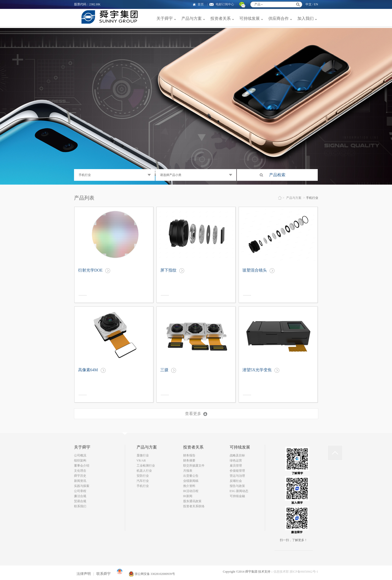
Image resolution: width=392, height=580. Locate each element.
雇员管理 (236, 466)
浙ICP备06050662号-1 (304, 572)
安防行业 (143, 476)
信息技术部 (281, 572)
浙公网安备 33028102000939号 (152, 574)
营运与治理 (237, 476)
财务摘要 (189, 460)
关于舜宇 (165, 18)
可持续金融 (237, 496)
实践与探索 (82, 486)
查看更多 (193, 414)
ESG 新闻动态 (239, 491)
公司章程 (80, 491)
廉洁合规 (80, 496)
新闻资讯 (80, 481)
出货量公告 (191, 476)
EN (316, 4)
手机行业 (143, 486)
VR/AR (141, 460)
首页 (201, 4)
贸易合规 (80, 501)
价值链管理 (237, 471)
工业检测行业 (146, 466)
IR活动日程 (191, 491)
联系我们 (80, 506)
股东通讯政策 (192, 501)
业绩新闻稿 (191, 481)
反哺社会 (236, 481)
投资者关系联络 (194, 506)
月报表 (188, 471)
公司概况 (80, 455)
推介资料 (189, 486)
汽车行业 (143, 481)
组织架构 (80, 460)
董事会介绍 (82, 466)
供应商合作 (279, 18)
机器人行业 (144, 471)
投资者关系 (221, 18)
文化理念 (80, 471)
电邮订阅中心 (225, 4)
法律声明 (84, 574)
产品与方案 (192, 18)
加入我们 (306, 18)
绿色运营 (236, 460)
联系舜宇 (104, 574)
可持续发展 (250, 18)
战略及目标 (237, 455)
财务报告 (189, 455)
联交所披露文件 (194, 466)
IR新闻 (188, 496)
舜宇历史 (80, 476)
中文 (309, 4)
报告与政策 (237, 486)
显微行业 (143, 455)
